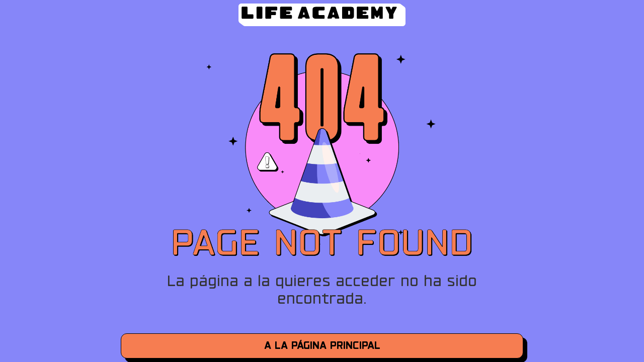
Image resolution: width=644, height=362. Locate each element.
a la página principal (322, 346)
